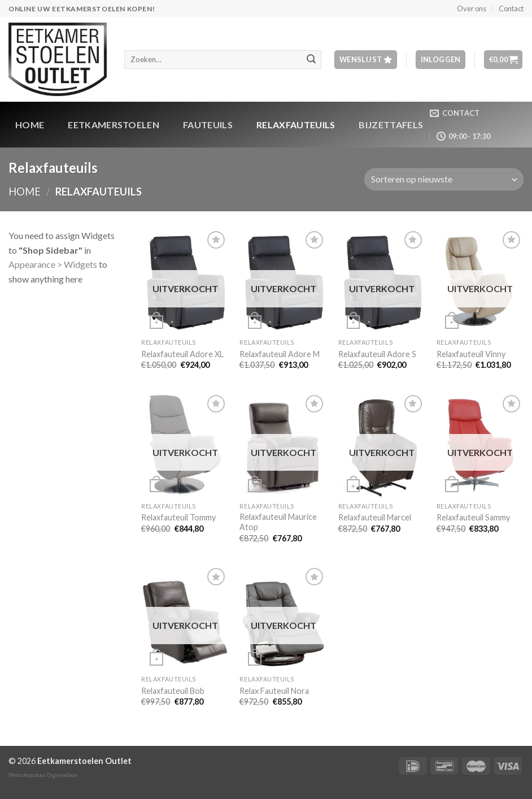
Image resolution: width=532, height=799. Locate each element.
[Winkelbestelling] (444, 179)
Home (30, 125)
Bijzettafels (391, 125)
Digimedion (62, 775)
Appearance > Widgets (53, 264)
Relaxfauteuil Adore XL (182, 354)
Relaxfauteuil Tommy (178, 517)
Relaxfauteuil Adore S (377, 354)
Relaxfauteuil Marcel (375, 517)
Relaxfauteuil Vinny (471, 354)
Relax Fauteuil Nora (274, 691)
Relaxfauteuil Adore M (280, 354)
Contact (511, 8)
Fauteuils (208, 125)
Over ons (472, 8)
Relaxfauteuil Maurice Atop (278, 522)
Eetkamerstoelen (114, 125)
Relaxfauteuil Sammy (473, 517)
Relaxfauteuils (296, 125)
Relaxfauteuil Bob (173, 691)
